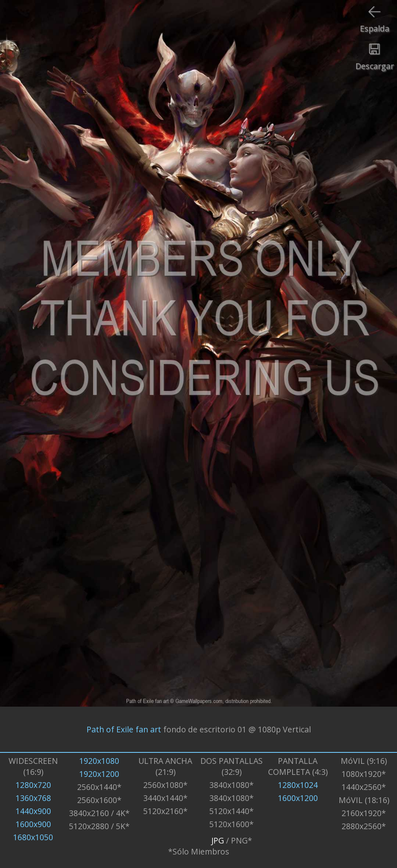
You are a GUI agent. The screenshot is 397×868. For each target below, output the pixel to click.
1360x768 (33, 798)
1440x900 (33, 811)
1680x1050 (33, 837)
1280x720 (33, 785)
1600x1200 (298, 798)
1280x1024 (298, 785)
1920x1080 (99, 761)
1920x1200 (99, 774)
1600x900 (33, 824)
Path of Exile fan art (124, 729)
